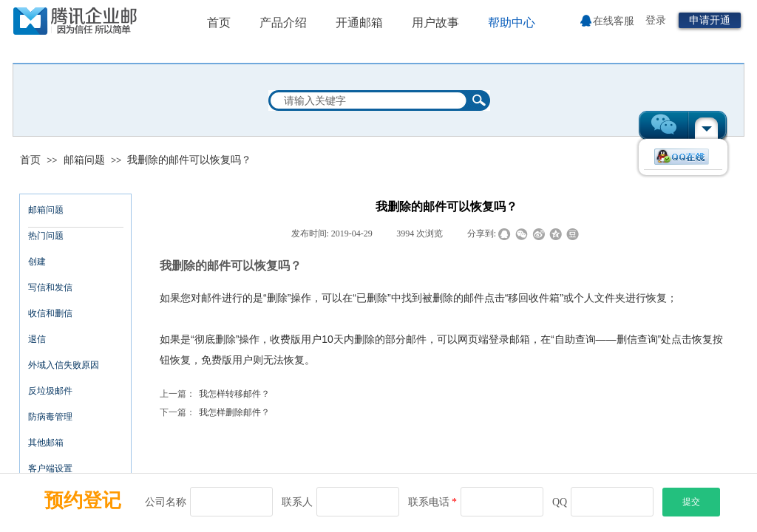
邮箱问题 (84, 160)
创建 (37, 262)
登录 (656, 20)
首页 (30, 160)
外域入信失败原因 (64, 365)
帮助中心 (512, 23)
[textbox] (370, 100)
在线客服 (614, 21)
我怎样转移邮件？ (215, 394)
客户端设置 (50, 468)
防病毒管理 (50, 417)
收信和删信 (50, 313)
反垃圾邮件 (50, 391)
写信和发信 (50, 287)
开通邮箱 (359, 23)
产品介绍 (283, 23)
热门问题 (46, 236)
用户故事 (435, 23)
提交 (691, 502)
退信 (37, 339)
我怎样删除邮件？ (215, 413)
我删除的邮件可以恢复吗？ (189, 160)
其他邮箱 (46, 443)
